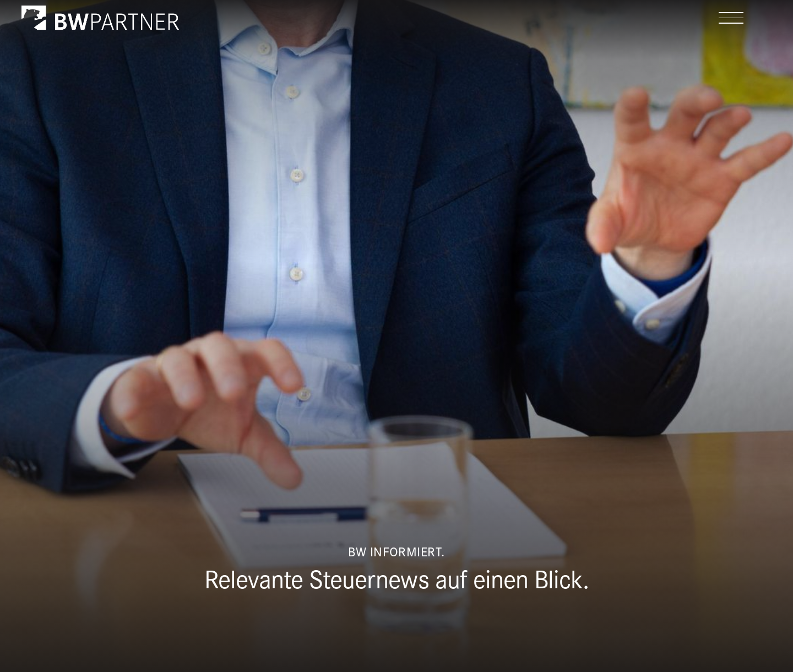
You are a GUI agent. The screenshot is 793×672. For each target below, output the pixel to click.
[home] (100, 18)
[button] (731, 18)
